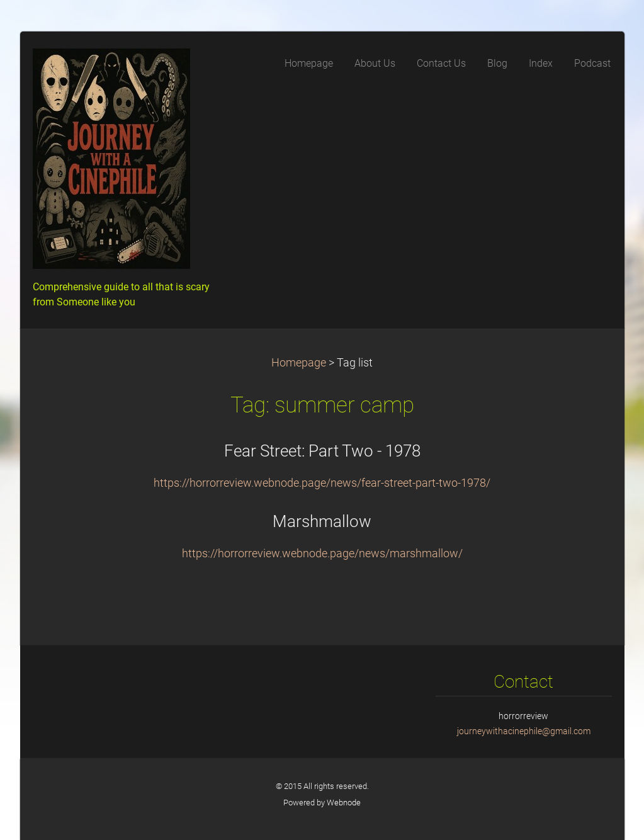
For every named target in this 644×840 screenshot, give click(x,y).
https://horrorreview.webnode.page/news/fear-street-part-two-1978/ (322, 483)
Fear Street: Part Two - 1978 (322, 451)
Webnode (344, 803)
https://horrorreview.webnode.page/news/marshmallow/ (322, 553)
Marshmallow (322, 521)
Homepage (299, 363)
